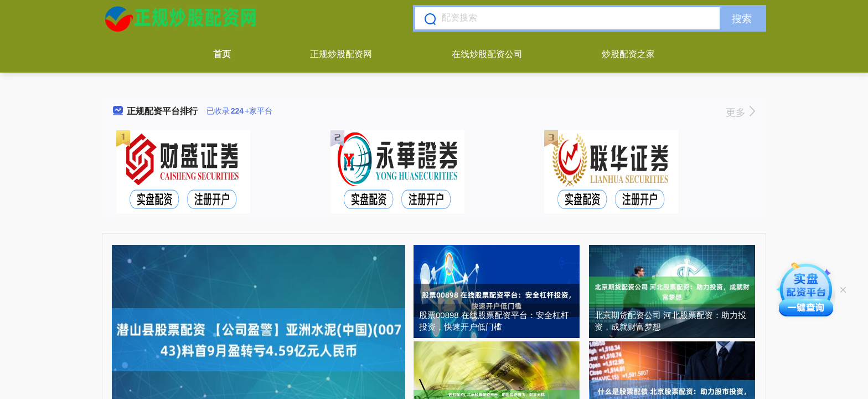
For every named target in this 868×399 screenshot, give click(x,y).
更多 (740, 112)
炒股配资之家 (628, 54)
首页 (222, 54)
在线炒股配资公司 (487, 54)
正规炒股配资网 (341, 54)
